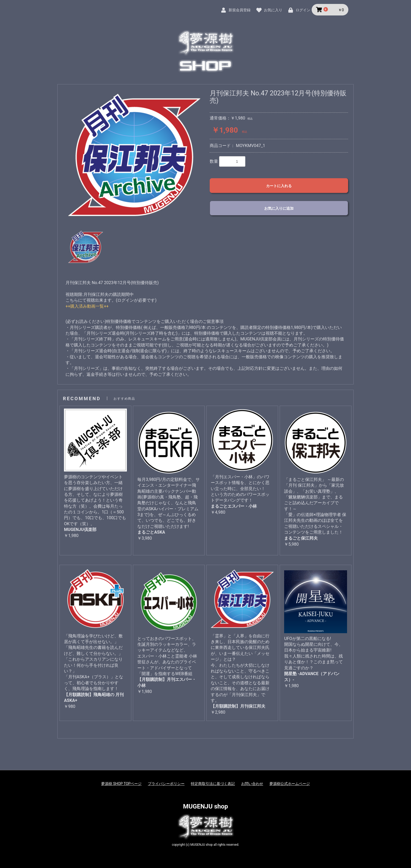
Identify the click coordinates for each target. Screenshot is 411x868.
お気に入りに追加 (279, 208)
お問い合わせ (252, 784)
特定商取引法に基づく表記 (213, 784)
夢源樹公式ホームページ (290, 784)
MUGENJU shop (206, 806)
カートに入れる (279, 186)
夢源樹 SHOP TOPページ (121, 784)
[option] (134, 156)
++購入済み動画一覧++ (87, 306)
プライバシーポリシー (166, 784)
